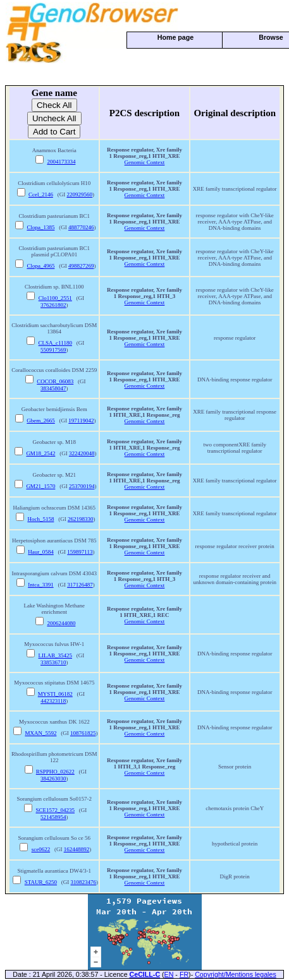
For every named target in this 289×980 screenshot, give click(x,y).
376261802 (53, 305)
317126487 (80, 585)
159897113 (80, 552)
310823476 (84, 882)
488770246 (81, 227)
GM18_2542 (40, 453)
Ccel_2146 (41, 194)
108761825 (83, 733)
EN (169, 974)
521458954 (53, 817)
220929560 (79, 194)
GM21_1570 (40, 486)
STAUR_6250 (41, 882)
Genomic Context (145, 162)
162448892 (77, 849)
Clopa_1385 (40, 227)
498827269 (81, 266)
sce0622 (41, 849)
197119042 (81, 421)
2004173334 (61, 162)
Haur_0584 (41, 552)
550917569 (53, 350)
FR (184, 974)
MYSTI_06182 (55, 694)
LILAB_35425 (56, 655)
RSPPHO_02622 (55, 772)
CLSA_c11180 (55, 343)
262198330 (81, 519)
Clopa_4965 (40, 266)
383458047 (53, 388)
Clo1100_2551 (55, 298)
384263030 (53, 779)
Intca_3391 (41, 585)
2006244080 (61, 623)
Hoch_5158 (40, 519)
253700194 (82, 486)
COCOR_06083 (55, 381)
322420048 (82, 453)
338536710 (53, 662)
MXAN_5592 (40, 733)
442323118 (53, 701)
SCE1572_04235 (56, 810)
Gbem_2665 (41, 421)
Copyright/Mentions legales (236, 974)
